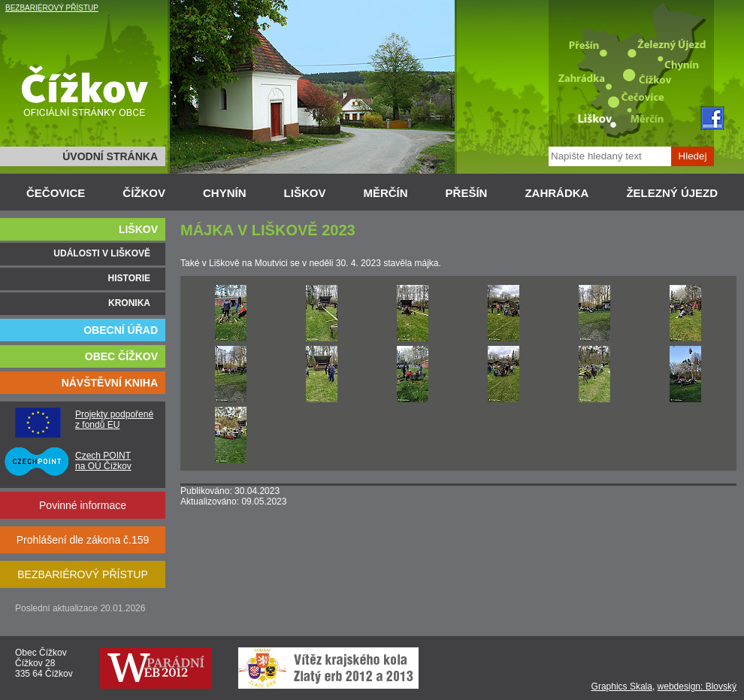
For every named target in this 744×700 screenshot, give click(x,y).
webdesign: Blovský (697, 686)
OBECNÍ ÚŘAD (121, 330)
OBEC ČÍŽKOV (121, 356)
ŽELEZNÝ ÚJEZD (672, 193)
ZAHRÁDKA (556, 193)
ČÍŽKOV (144, 193)
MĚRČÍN (385, 193)
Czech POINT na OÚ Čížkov (103, 461)
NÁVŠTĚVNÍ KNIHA (110, 383)
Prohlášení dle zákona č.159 (83, 540)
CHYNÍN (225, 193)
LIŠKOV (305, 193)
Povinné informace (83, 505)
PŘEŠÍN (467, 193)
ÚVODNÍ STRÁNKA (110, 156)
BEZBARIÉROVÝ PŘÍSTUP (52, 8)
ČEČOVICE (56, 193)
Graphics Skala (622, 686)
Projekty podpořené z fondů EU (114, 420)
